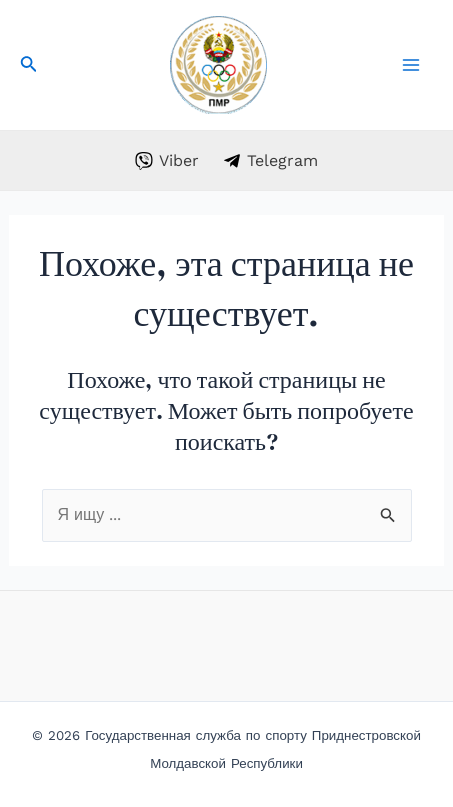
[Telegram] (271, 161)
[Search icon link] (29, 67)
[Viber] (166, 161)
